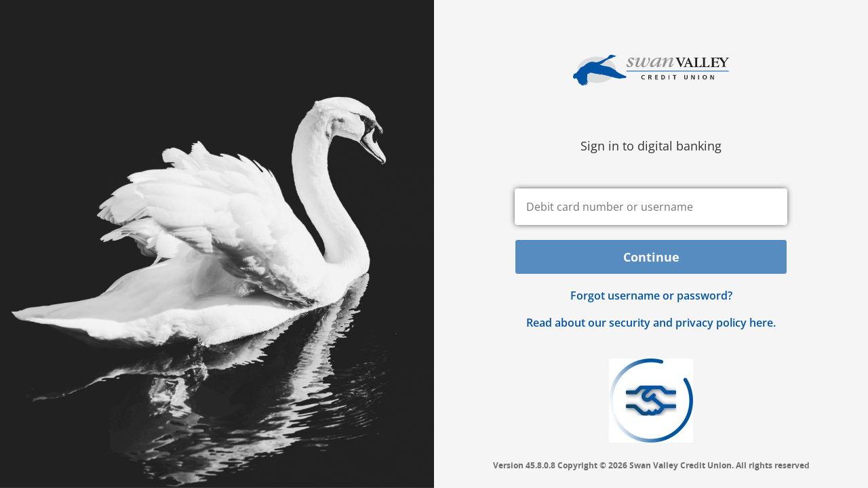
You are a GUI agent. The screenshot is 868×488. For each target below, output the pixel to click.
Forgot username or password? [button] (651, 296)
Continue (651, 257)
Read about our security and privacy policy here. (651, 323)
